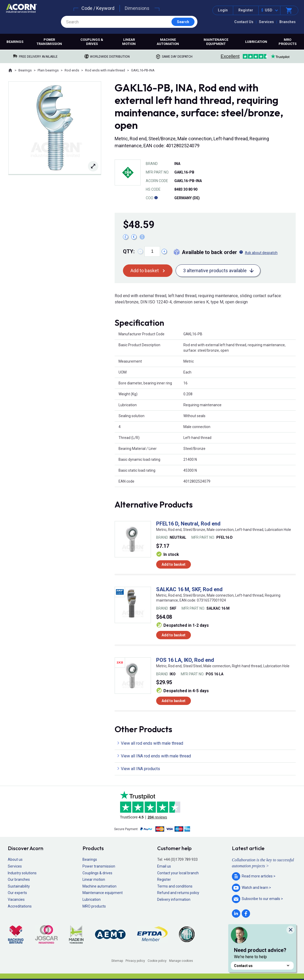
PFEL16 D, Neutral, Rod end (188, 524)
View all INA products (140, 769)
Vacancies (16, 899)
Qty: (129, 251)
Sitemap (117, 961)
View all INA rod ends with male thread (156, 756)
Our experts (17, 893)
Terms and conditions (175, 886)
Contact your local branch (178, 873)
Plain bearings (48, 70)
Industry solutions (22, 873)
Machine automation (168, 42)
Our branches (19, 879)
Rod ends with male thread (105, 70)
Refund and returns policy (178, 893)
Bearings (15, 42)
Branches (288, 22)
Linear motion (129, 42)
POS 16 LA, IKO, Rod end (185, 660)
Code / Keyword (98, 8)
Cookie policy (157, 961)
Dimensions (137, 8)
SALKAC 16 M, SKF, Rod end (189, 589)
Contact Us (244, 22)
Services (266, 22)
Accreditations (20, 906)
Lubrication (256, 42)
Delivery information (174, 899)
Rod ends (72, 70)
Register (246, 10)
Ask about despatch (261, 253)
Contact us (262, 966)
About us (15, 859)
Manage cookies (181, 961)
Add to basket (145, 271)
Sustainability (19, 886)
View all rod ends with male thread (152, 743)
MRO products (288, 42)
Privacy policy (135, 961)
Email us (164, 866)
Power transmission (49, 42)
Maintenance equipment (216, 42)
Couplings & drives (92, 42)
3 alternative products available (215, 271)
